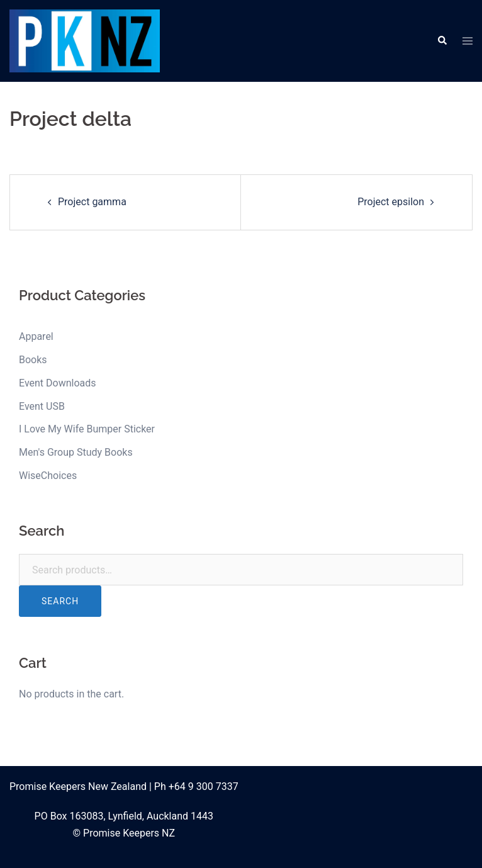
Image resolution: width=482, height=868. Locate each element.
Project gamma (92, 202)
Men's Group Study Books (76, 452)
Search (60, 601)
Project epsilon (391, 202)
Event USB (42, 406)
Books (33, 360)
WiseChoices (48, 476)
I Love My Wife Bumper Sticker (87, 429)
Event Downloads (58, 383)
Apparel (36, 336)
